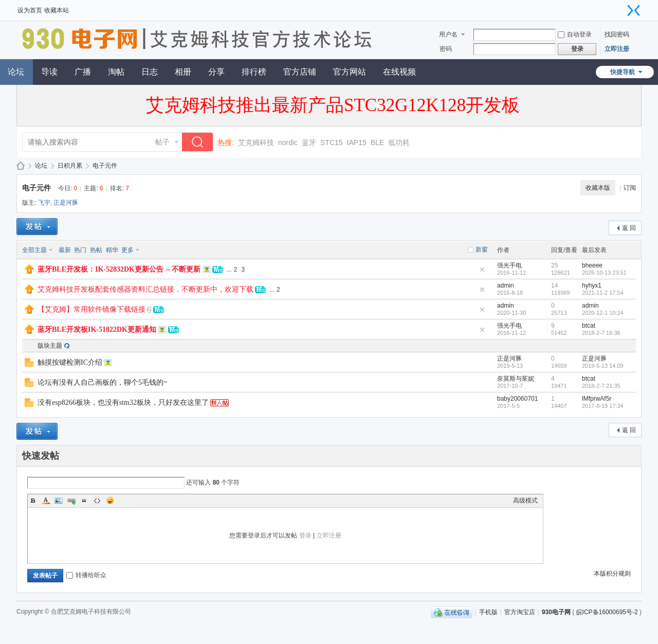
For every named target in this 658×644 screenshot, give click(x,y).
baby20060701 (517, 399)
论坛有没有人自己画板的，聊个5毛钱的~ (103, 382)
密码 (446, 49)
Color (46, 500)
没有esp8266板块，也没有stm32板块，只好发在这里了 (123, 402)
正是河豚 (66, 203)
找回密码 (617, 34)
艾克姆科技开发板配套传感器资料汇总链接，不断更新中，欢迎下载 (145, 289)
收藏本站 (57, 10)
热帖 (96, 250)
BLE (377, 142)
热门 (80, 250)
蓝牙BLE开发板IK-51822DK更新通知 (97, 329)
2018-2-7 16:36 (601, 333)
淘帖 (116, 72)
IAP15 (357, 142)
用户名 (448, 34)
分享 (216, 72)
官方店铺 (300, 72)
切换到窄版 (634, 10)
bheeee (592, 265)
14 (554, 285)
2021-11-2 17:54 (603, 293)
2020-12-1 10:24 (603, 313)
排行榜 (254, 72)
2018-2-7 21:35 (601, 386)
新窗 (482, 249)
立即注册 (617, 49)
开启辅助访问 (624, 7)
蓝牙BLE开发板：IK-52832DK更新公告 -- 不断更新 (119, 269)
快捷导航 (623, 72)
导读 (49, 72)
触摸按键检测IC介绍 (70, 362)
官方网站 (350, 72)
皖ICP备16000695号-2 (607, 612)
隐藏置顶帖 (482, 270)
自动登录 (575, 34)
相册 (183, 72)
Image (59, 500)
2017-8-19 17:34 (603, 406)
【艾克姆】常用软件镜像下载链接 (92, 309)
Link (71, 500)
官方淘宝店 (520, 612)
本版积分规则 (612, 574)
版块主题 (50, 346)
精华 (112, 250)
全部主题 (34, 250)
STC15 (332, 142)
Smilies (110, 500)
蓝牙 (309, 142)
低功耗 (399, 142)
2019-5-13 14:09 (603, 366)
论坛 (41, 166)
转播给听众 (86, 575)
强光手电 (509, 265)
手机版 (488, 612)
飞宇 (44, 203)
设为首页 (30, 10)
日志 (150, 72)
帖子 (162, 142)
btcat (589, 326)
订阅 (630, 188)
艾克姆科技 (256, 142)
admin (506, 285)
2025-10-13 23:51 (604, 273)
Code (97, 500)
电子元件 (105, 166)
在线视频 (399, 72)
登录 (305, 535)
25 (554, 265)
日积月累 (70, 166)
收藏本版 (598, 188)
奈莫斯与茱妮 (516, 379)
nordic (288, 142)
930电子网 (21, 166)
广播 (83, 72)
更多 (127, 250)
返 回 (629, 228)
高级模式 (525, 500)
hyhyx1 (592, 285)
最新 (65, 250)
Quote (84, 500)
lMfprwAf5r (597, 399)
